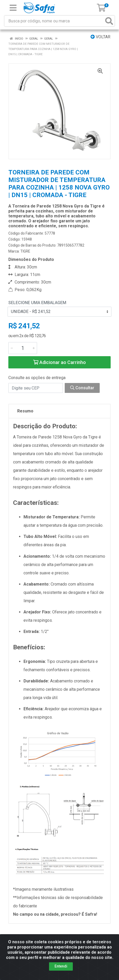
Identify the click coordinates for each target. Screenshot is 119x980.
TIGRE (25, 251)
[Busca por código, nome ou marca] (54, 21)
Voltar (100, 37)
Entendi (61, 966)
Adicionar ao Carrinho (59, 362)
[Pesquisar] (109, 21)
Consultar (82, 388)
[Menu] (13, 8)
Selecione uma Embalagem (37, 303)
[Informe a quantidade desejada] (23, 348)
